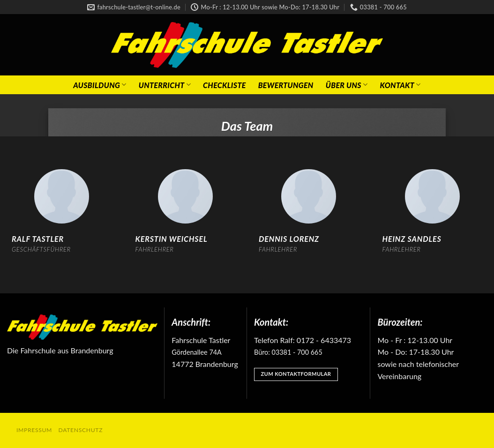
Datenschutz (81, 430)
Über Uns (347, 85)
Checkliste (225, 85)
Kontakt (400, 85)
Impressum (34, 430)
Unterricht (165, 85)
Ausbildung (100, 85)
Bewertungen (286, 85)
